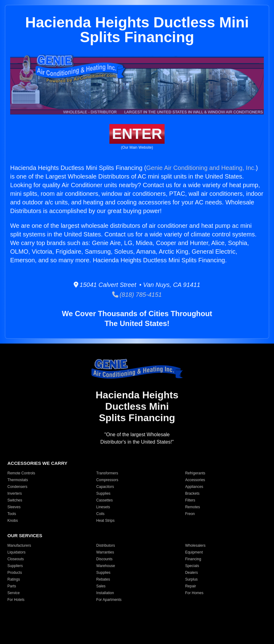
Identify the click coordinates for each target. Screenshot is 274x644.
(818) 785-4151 (137, 295)
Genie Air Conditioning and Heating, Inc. (201, 168)
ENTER (137, 134)
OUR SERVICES (25, 535)
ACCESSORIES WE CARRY (37, 463)
